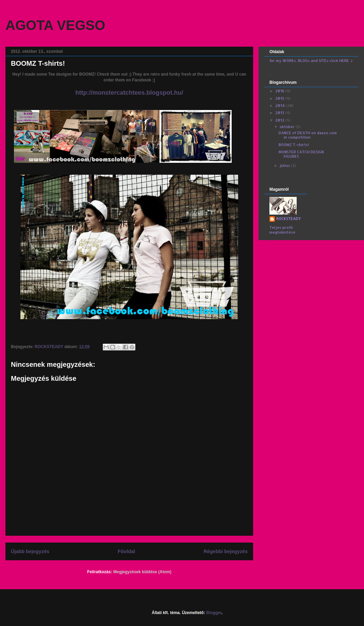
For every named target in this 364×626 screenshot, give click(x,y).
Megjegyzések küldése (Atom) (142, 572)
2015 (280, 98)
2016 (280, 91)
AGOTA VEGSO (55, 25)
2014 (280, 106)
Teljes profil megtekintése (282, 230)
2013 (280, 113)
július (285, 166)
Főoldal (126, 551)
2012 (280, 120)
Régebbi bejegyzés (226, 551)
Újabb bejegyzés (30, 551)
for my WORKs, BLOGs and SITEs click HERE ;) (311, 61)
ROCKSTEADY (288, 219)
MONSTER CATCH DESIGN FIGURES (301, 154)
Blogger (214, 613)
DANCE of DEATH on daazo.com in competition (308, 135)
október (288, 127)
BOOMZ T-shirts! (294, 145)
